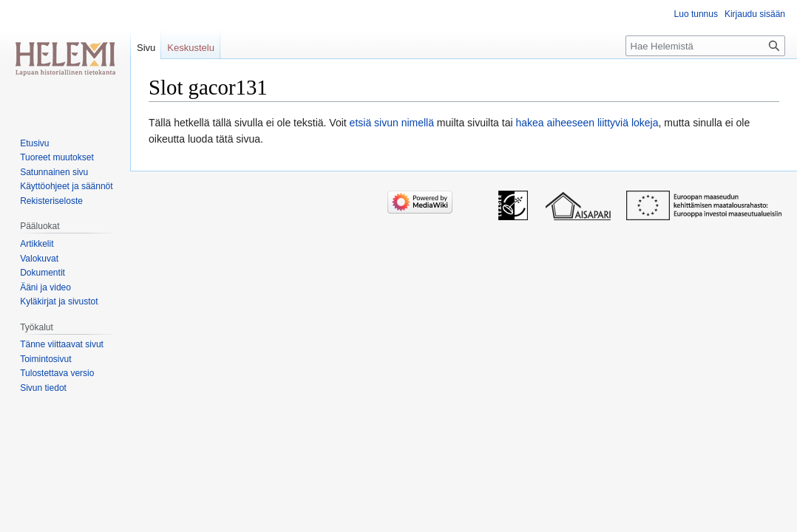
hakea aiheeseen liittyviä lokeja (587, 123)
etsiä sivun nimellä (392, 123)
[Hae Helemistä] (705, 46)
